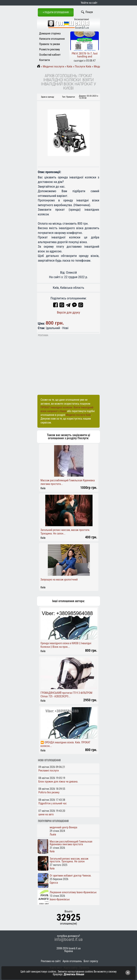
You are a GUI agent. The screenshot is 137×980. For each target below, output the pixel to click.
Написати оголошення (52, 39)
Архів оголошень (72, 961)
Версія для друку (68, 312)
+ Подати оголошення (56, 12)
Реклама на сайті (51, 961)
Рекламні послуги (49, 771)
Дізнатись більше (74, 974)
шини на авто (46, 814)
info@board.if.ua (68, 939)
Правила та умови (50, 44)
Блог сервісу (91, 961)
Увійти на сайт (89, 3)
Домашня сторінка (50, 33)
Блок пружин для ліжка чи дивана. (58, 782)
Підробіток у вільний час (53, 803)
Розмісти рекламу (50, 49)
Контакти (44, 60)
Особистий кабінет (50, 55)
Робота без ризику (49, 792)
